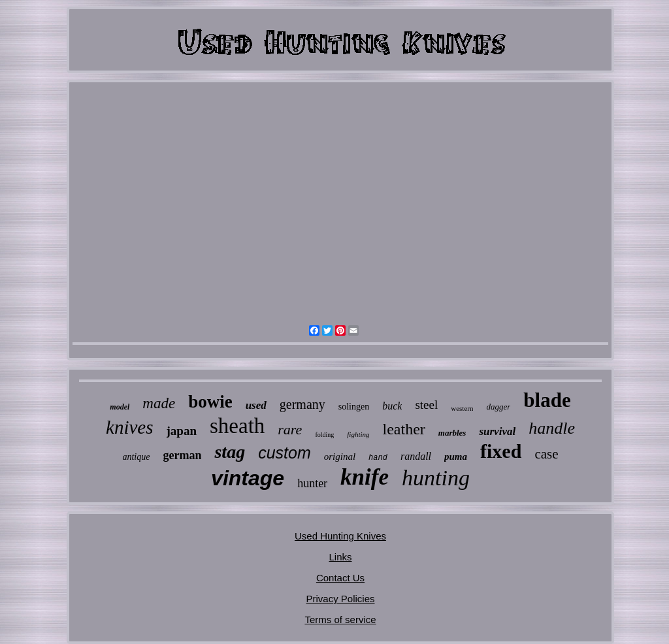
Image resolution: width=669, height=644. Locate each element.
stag (230, 452)
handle (552, 428)
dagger (498, 407)
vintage (248, 478)
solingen (354, 407)
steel (426, 405)
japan (182, 431)
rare (290, 429)
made (159, 403)
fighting (358, 434)
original (340, 457)
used (256, 405)
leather (404, 429)
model (120, 407)
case (546, 454)
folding (324, 435)
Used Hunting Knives (340, 536)
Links (340, 557)
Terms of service (340, 620)
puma (456, 457)
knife (365, 477)
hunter (312, 483)
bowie (210, 402)
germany (302, 404)
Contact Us (340, 578)
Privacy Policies (340, 599)
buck (392, 406)
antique (136, 457)
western (462, 408)
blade (547, 400)
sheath (237, 426)
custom (285, 453)
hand (378, 458)
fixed (501, 451)
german (182, 455)
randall (416, 456)
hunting (436, 478)
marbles (452, 433)
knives (129, 427)
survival (497, 431)
